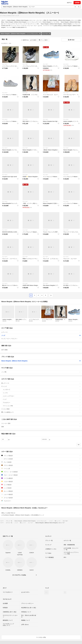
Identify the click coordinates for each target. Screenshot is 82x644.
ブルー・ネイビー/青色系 (41, 475)
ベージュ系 (41, 469)
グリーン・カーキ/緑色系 (41, 472)
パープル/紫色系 (41, 478)
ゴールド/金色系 (41, 498)
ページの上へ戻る (41, 637)
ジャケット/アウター (42, 396)
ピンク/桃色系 (41, 485)
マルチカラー (41, 501)
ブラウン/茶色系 (41, 465)
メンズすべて (42, 390)
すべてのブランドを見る (19, 575)
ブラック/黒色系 (41, 456)
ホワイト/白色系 (41, 459)
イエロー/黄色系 (41, 482)
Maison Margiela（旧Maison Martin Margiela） (41, 361)
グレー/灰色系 (41, 462)
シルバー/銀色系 (41, 494)
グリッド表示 (43, 40)
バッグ (42, 399)
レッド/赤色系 (41, 488)
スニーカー (46, 34)
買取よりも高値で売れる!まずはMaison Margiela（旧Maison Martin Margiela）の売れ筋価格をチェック (41, 514)
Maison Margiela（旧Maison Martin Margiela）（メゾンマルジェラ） (21, 34)
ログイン (69, 3)
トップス (42, 393)
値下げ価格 (41, 350)
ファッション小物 (42, 406)
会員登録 (77, 3)
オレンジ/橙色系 (41, 491)
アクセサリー (42, 403)
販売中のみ (25, 40)
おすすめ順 (33, 40)
